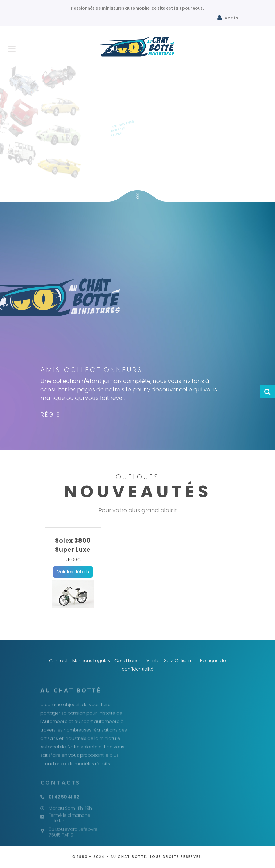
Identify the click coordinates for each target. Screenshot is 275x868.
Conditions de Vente (137, 661)
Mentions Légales (91, 661)
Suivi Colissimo (180, 661)
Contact (58, 661)
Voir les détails (73, 572)
